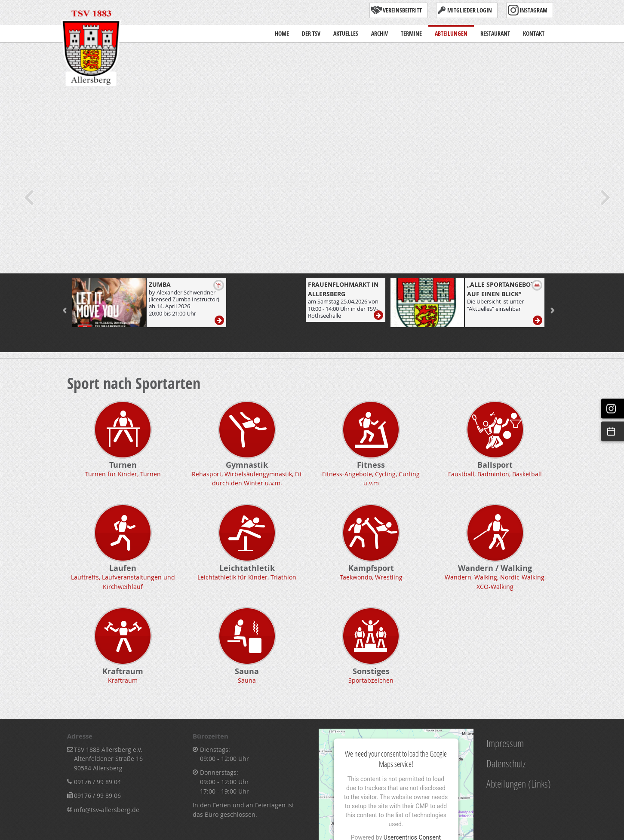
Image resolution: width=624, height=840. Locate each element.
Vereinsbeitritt (402, 10)
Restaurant (495, 31)
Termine (411, 31)
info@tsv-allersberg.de (107, 810)
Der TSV (311, 33)
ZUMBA (160, 284)
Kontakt (534, 31)
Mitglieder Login (470, 10)
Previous (28, 197)
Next (605, 197)
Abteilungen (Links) (519, 783)
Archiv (380, 31)
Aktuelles (346, 33)
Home (282, 31)
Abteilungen (451, 31)
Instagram (533, 10)
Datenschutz (506, 763)
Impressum (505, 743)
